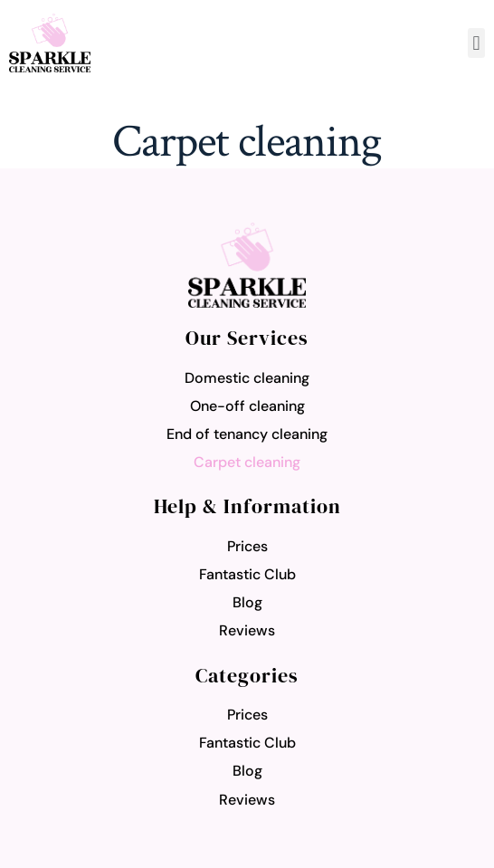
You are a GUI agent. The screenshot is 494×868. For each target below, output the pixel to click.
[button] (476, 43)
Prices (247, 546)
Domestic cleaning (247, 378)
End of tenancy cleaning (247, 434)
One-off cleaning (247, 406)
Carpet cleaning (247, 462)
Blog (247, 602)
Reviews (247, 630)
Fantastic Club (247, 574)
